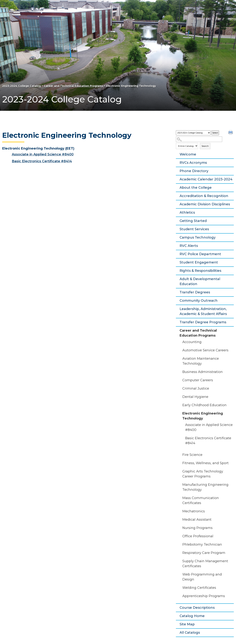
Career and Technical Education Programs (73, 86)
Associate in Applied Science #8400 (209, 427)
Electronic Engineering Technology (203, 416)
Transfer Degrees (195, 292)
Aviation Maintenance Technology (201, 361)
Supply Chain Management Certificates (205, 564)
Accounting (192, 342)
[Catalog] (193, 133)
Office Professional (198, 536)
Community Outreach (199, 301)
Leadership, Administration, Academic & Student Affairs (203, 311)
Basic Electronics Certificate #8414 (208, 441)
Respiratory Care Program (204, 553)
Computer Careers (198, 380)
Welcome (188, 154)
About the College (196, 188)
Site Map (187, 624)
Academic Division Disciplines (205, 204)
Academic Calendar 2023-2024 (206, 179)
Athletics (187, 213)
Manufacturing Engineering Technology (205, 487)
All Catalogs (190, 633)
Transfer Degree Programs (203, 322)
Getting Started (193, 221)
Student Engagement (199, 262)
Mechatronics (194, 511)
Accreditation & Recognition (204, 196)
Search (205, 146)
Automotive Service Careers (205, 350)
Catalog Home (192, 616)
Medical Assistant (197, 520)
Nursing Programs (197, 528)
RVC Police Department (200, 254)
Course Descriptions (197, 608)
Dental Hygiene (195, 397)
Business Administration (203, 372)
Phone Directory (194, 171)
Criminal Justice (196, 388)
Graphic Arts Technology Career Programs (203, 474)
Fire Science (192, 455)
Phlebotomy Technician (202, 544)
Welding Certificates (199, 588)
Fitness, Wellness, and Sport (205, 463)
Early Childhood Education (204, 405)
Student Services (194, 229)
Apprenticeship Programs (204, 596)
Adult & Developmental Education (200, 281)
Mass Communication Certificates (201, 500)
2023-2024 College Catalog (21, 86)
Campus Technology (198, 237)
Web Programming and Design (202, 577)
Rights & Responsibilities (200, 271)
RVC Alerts (189, 246)
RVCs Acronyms (193, 163)
